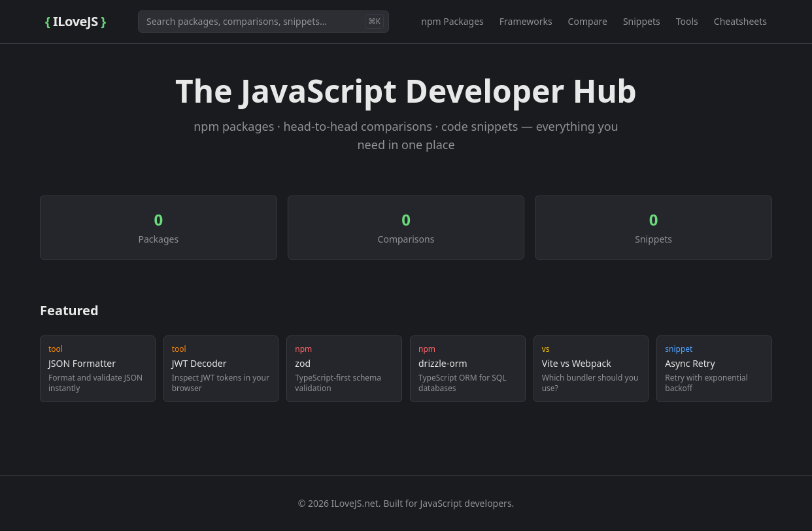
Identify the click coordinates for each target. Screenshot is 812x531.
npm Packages (452, 21)
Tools (687, 21)
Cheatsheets (740, 21)
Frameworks (526, 21)
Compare (588, 21)
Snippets (642, 21)
